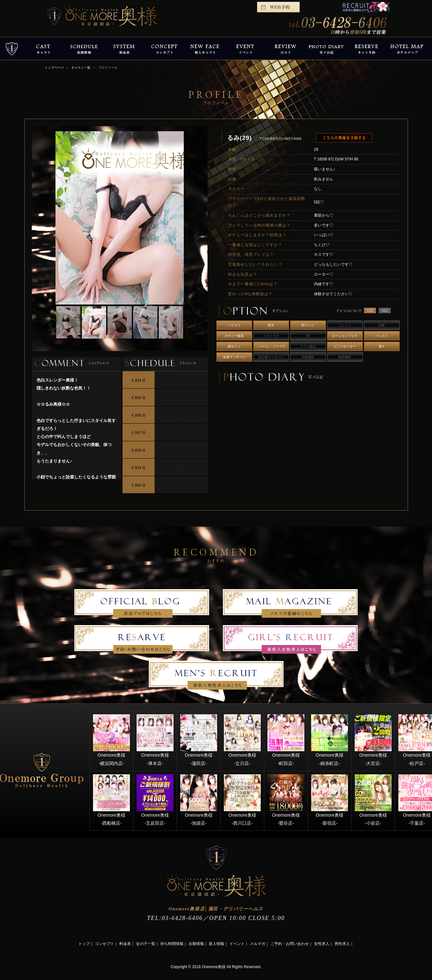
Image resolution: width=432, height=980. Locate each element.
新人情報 (216, 944)
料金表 (125, 944)
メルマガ (258, 944)
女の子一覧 (146, 944)
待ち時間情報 (172, 944)
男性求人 (342, 944)
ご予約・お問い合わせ (290, 944)
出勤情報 (196, 944)
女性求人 (322, 944)
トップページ (54, 68)
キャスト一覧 (81, 68)
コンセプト (105, 944)
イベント (237, 944)
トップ (84, 944)
